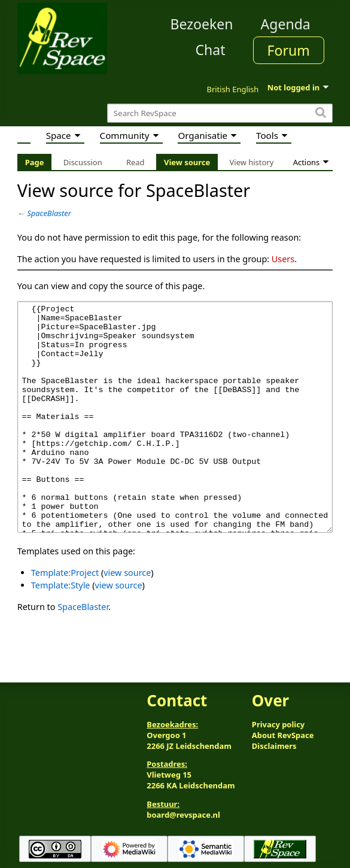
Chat (210, 50)
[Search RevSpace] (220, 113)
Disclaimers (274, 746)
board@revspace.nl (183, 815)
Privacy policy (278, 724)
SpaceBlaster (49, 213)
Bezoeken (202, 24)
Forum (289, 50)
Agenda (286, 24)
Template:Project (65, 617)
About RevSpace (283, 735)
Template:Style (61, 630)
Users (283, 259)
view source (127, 617)
